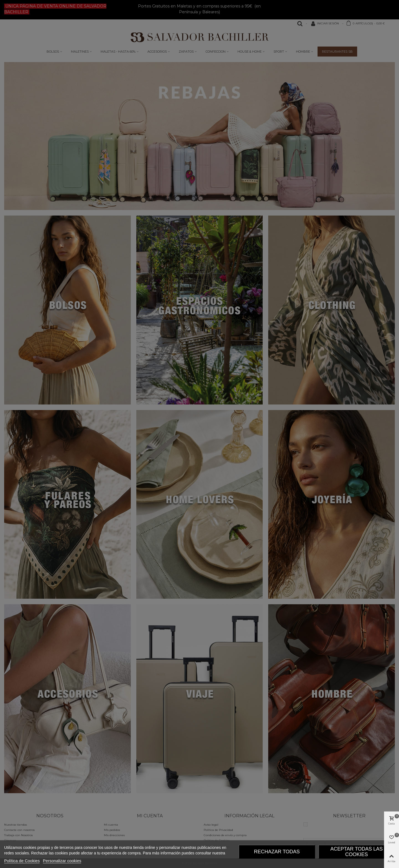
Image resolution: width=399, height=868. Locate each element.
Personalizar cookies (62, 861)
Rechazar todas (277, 852)
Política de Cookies (22, 861)
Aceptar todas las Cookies (356, 852)
